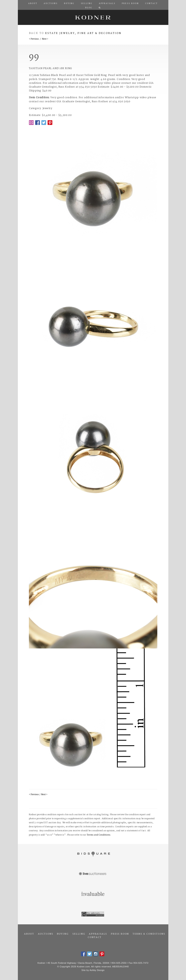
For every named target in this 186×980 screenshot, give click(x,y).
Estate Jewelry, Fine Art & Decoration (83, 33)
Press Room (120, 934)
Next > (45, 39)
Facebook (38, 123)
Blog (89, 8)
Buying (63, 934)
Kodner (93, 17)
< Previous (34, 39)
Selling (79, 934)
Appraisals (98, 934)
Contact (95, 937)
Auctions (46, 934)
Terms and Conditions (99, 835)
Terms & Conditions (149, 934)
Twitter (44, 123)
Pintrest (50, 123)
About (29, 934)
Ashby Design (97, 970)
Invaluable (93, 894)
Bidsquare (93, 854)
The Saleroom (93, 914)
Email (31, 123)
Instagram (96, 954)
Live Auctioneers (93, 874)
